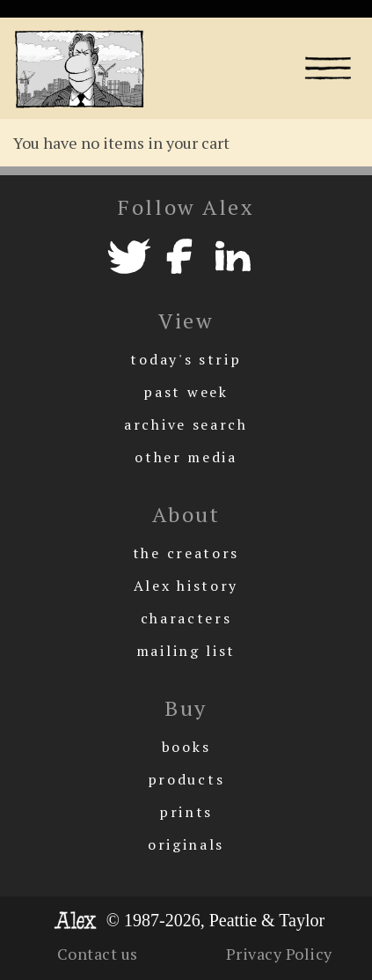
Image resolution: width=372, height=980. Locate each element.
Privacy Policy (279, 954)
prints (186, 812)
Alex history (186, 586)
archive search (186, 424)
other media (186, 457)
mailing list (186, 651)
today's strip (186, 359)
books (186, 747)
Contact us (98, 954)
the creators (186, 553)
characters (186, 618)
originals (186, 844)
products (186, 779)
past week (186, 392)
